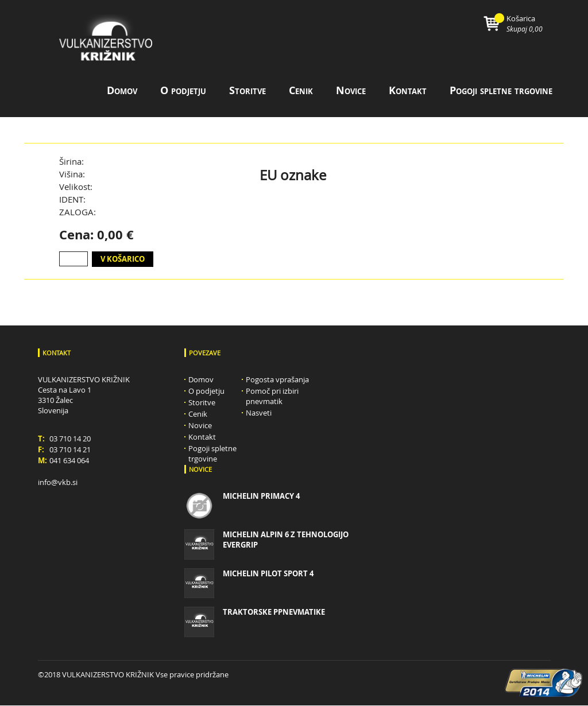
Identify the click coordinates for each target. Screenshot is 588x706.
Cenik (301, 92)
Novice (351, 92)
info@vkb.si (58, 483)
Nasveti (259, 413)
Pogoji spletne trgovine (501, 92)
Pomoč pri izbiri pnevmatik (272, 397)
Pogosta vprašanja (277, 380)
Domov (122, 92)
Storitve (247, 92)
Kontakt (408, 92)
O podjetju (183, 92)
